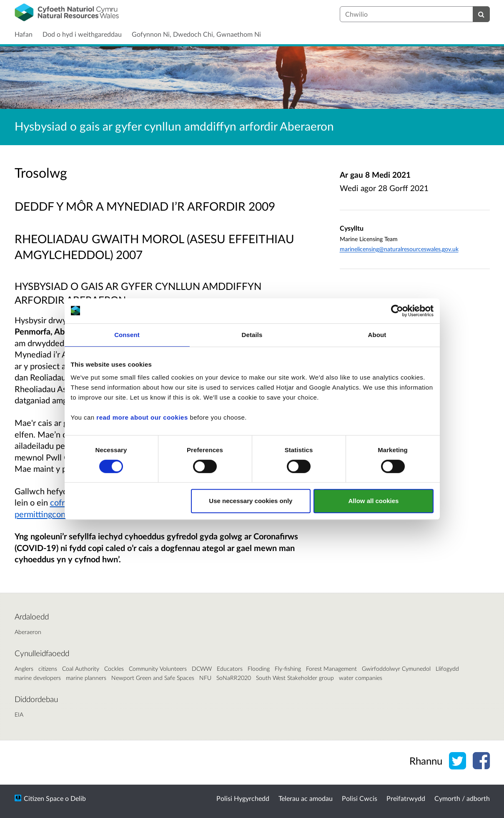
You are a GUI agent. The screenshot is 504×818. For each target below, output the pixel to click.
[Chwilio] (481, 14)
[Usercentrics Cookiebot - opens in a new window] (397, 311)
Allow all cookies (374, 501)
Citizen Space (44, 798)
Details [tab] (252, 335)
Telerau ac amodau (306, 798)
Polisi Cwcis (360, 798)
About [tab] (377, 335)
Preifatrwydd (406, 798)
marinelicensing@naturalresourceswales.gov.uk (399, 249)
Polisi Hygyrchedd (243, 798)
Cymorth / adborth (462, 798)
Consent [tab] (127, 335)
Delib (78, 798)
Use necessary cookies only (251, 501)
